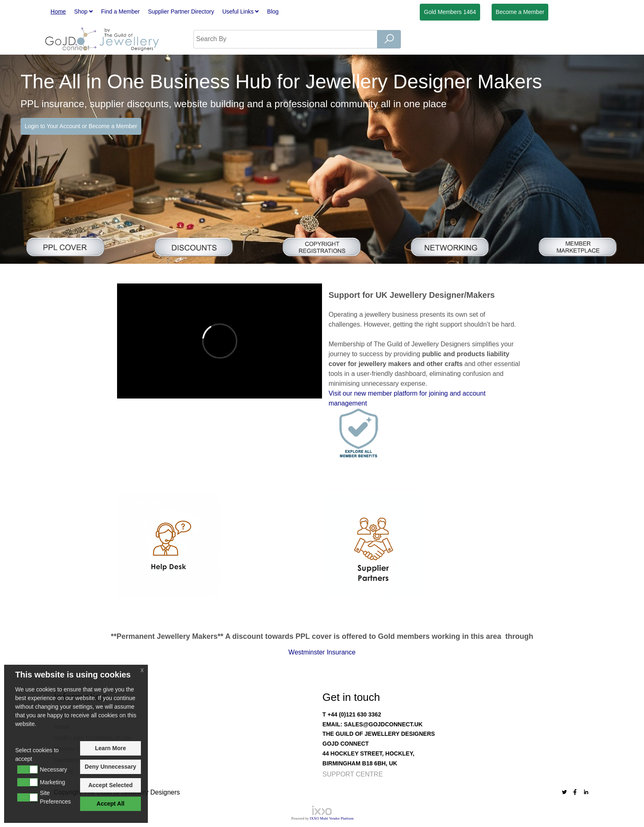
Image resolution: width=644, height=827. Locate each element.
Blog (273, 12)
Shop (83, 12)
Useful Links (240, 12)
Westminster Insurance (322, 652)
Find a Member (120, 12)
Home (58, 12)
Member (520, 12)
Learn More (110, 748)
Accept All (110, 804)
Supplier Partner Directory (181, 12)
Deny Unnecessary (110, 767)
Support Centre (353, 774)
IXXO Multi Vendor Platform (332, 818)
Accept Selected (110, 785)
